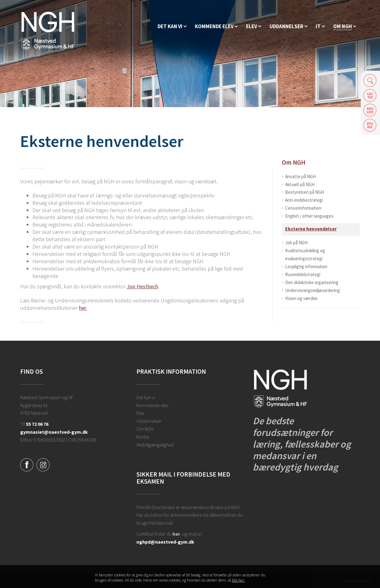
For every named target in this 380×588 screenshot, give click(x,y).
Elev (140, 413)
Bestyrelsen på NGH (305, 192)
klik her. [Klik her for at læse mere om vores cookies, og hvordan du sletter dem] (238, 580)
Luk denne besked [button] (280, 578)
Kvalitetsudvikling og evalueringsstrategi (305, 255)
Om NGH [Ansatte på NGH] (294, 162)
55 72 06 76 (37, 424)
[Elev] (254, 26)
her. (83, 308)
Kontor (143, 437)
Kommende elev (153, 405)
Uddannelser (149, 421)
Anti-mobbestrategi (304, 200)
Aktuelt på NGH (300, 184)
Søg (370, 80)
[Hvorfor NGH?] (172, 26)
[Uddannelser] (289, 26)
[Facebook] (27, 464)
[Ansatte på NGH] (345, 26)
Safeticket (370, 125)
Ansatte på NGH (300, 176)
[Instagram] (43, 464)
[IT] (320, 26)
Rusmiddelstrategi (303, 274)
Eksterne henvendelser (311, 229)
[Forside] (48, 31)
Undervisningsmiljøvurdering (313, 290)
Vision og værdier (302, 298)
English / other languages (309, 216)
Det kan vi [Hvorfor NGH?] (146, 397)
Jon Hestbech (142, 286)
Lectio (370, 95)
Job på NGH (296, 243)
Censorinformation (303, 208)
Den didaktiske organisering (312, 282)
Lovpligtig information (306, 266)
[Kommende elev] (216, 26)
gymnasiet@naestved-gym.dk (54, 432)
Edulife (370, 110)
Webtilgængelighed (155, 445)
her (176, 534)
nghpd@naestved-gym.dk (165, 542)
